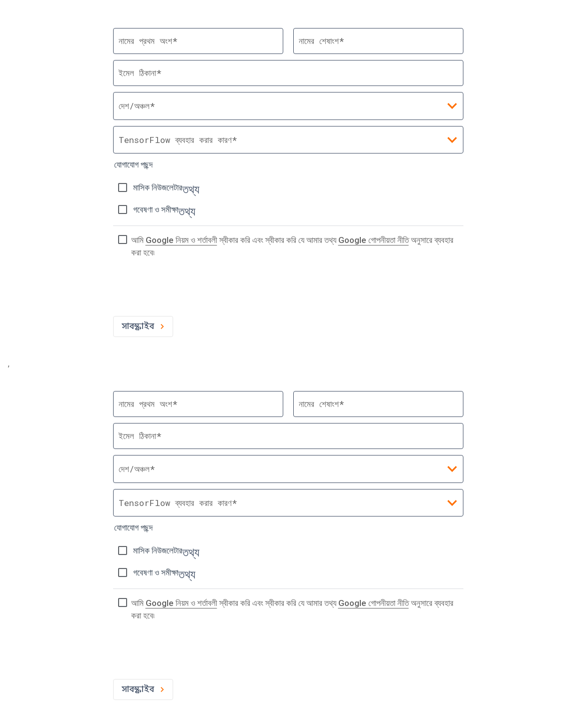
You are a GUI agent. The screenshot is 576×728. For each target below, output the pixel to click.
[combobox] (288, 140)
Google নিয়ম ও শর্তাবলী (181, 240)
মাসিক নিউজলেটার (158, 187)
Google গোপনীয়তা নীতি (374, 240)
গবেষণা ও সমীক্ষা (156, 209)
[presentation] (189, 290)
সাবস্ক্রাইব (143, 326)
